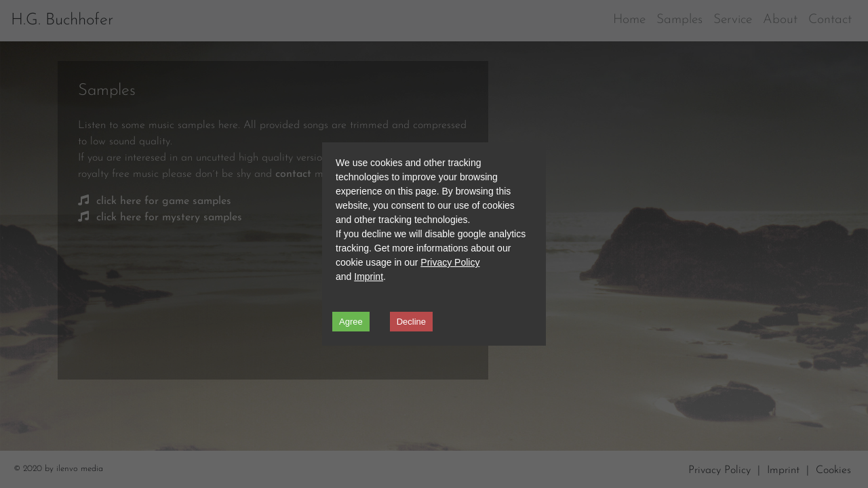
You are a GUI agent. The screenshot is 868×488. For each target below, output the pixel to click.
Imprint (369, 277)
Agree (351, 322)
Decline (411, 322)
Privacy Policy (450, 262)
